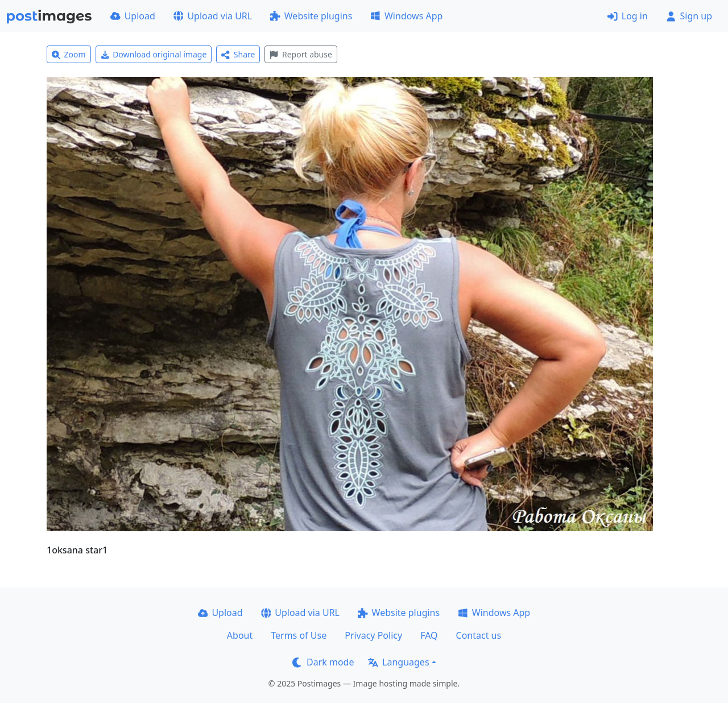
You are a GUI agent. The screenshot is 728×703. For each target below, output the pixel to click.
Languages (398, 662)
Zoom (69, 54)
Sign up (689, 16)
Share (238, 54)
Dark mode (323, 662)
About (240, 635)
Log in (628, 16)
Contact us (479, 635)
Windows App (406, 16)
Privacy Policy (373, 635)
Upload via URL (213, 16)
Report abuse (301, 54)
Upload (133, 16)
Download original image (154, 54)
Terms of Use (299, 635)
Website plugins (311, 16)
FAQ (429, 635)
